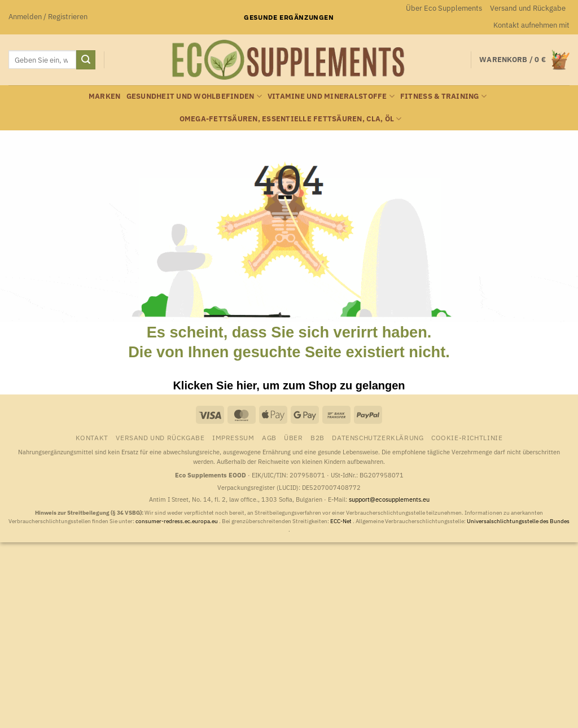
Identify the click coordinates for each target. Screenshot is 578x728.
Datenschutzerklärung (378, 437)
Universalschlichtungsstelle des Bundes (518, 521)
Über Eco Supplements (444, 8)
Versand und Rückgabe (528, 8)
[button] (48, 17)
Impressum (233, 437)
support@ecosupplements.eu (389, 499)
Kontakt (92, 437)
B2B (318, 437)
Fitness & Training (443, 96)
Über (293, 437)
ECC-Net (341, 521)
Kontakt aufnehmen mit (531, 25)
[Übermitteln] (86, 60)
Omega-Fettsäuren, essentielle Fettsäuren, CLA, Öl (291, 119)
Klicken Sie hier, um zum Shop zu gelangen (289, 385)
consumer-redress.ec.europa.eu (177, 521)
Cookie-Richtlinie (467, 437)
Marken (105, 96)
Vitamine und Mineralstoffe (331, 96)
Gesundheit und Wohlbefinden (194, 96)
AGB (269, 437)
